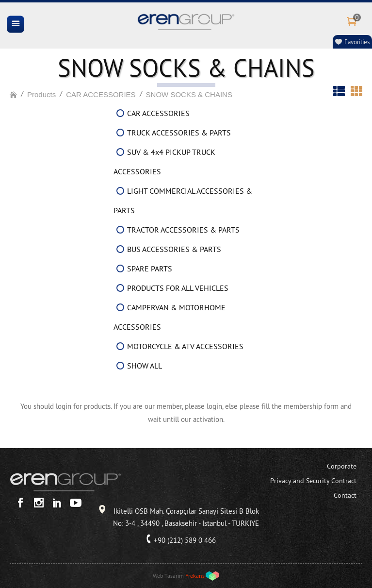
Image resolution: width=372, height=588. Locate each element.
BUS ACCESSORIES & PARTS (174, 249)
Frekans (195, 576)
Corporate (342, 466)
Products (41, 94)
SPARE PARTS (150, 269)
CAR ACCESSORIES (101, 94)
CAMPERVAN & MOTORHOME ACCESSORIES (170, 317)
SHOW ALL (145, 366)
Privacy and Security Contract (313, 481)
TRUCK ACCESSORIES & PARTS (179, 133)
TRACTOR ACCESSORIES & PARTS (183, 230)
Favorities (357, 42)
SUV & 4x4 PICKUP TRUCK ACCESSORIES (164, 162)
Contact (345, 495)
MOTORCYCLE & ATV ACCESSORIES (185, 346)
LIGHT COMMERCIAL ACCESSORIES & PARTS (183, 201)
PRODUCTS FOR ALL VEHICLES (178, 288)
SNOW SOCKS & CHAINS (189, 94)
